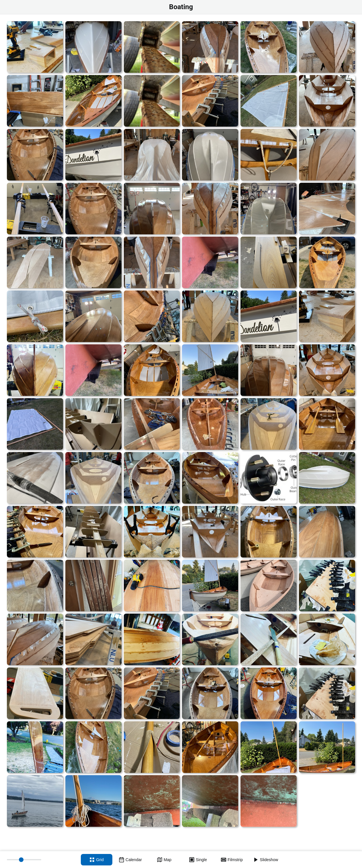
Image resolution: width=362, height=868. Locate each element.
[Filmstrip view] (232, 860)
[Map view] (164, 860)
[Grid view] (97, 860)
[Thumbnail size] (24, 860)
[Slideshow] (266, 860)
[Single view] (198, 860)
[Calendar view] (130, 860)
